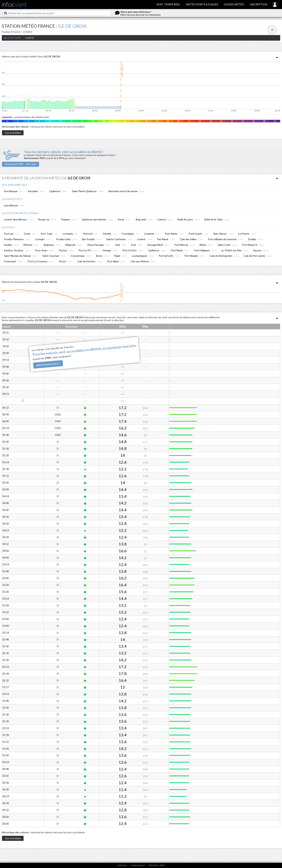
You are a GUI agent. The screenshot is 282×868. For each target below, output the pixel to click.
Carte (30, 38)
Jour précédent (13, 133)
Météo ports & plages (202, 4)
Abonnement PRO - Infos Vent (21, 164)
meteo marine (138, 865)
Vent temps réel (168, 4)
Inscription (259, 4)
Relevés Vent (12, 38)
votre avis (122, 865)
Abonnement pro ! (48, 364)
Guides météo (234, 4)
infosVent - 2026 (157, 865)
